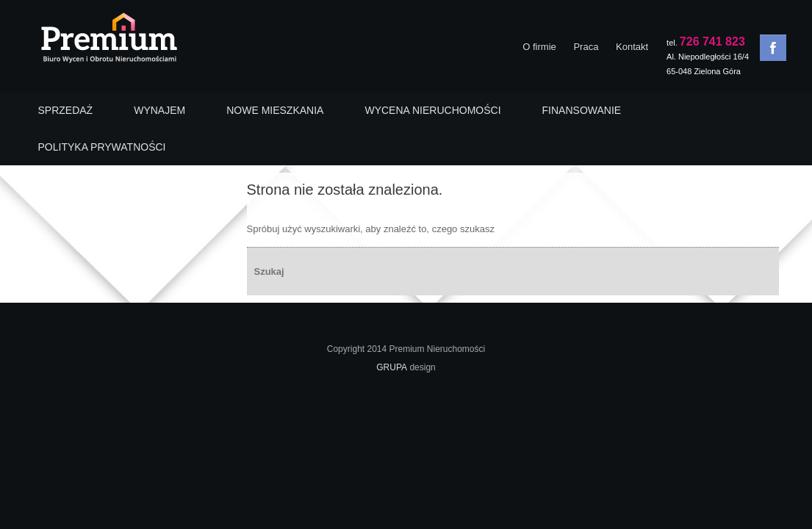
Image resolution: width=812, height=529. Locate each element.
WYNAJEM (159, 110)
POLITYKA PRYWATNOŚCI (102, 147)
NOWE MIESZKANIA (275, 110)
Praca (586, 47)
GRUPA (392, 367)
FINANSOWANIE (582, 110)
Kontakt (632, 47)
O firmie (539, 47)
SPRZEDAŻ (66, 110)
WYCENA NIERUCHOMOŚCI (432, 110)
